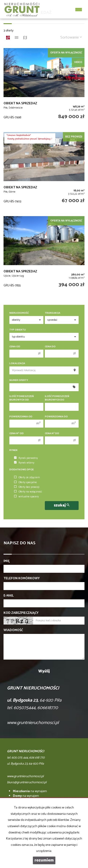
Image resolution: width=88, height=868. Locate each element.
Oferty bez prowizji (27, 487)
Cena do (50, 347)
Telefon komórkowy (22, 579)
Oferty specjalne (25, 482)
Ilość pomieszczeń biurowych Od (22, 398)
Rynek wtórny (24, 463)
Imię (7, 561)
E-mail (9, 596)
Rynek (13, 450)
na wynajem (30, 791)
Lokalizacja (17, 364)
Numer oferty (19, 380)
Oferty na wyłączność (28, 492)
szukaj (62, 505)
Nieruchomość (19, 313)
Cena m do (52, 434)
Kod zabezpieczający (21, 613)
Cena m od (17, 434)
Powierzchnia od (21, 417)
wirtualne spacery (26, 497)
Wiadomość (13, 630)
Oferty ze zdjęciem (27, 478)
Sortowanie (71, 37)
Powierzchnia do (56, 417)
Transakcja (53, 313)
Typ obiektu (18, 330)
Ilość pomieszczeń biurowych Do (57, 398)
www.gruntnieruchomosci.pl (33, 723)
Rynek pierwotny (26, 458)
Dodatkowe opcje (22, 470)
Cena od (15, 347)
